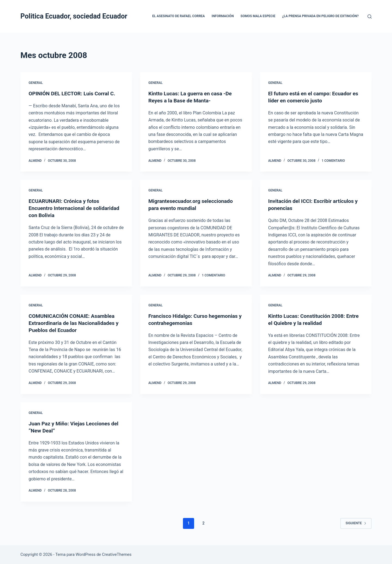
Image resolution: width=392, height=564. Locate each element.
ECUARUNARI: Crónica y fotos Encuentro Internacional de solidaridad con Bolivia (76, 208)
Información (223, 16)
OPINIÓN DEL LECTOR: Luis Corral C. (73, 93)
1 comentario (333, 161)
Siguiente (356, 523)
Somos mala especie (258, 16)
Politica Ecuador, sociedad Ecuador (74, 16)
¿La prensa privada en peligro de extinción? (320, 16)
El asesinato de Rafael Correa (178, 16)
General (36, 83)
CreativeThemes (117, 554)
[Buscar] (370, 16)
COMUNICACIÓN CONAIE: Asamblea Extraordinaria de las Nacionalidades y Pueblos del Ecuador (75, 323)
